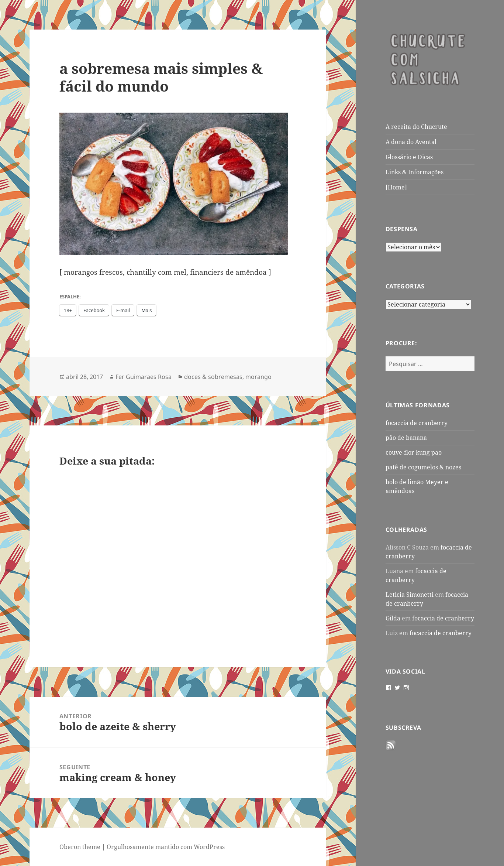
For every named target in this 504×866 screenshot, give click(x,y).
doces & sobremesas (213, 377)
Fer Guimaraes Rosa (144, 377)
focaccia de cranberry (417, 423)
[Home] (396, 187)
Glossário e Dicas (409, 157)
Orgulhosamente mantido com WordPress (166, 847)
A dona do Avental (411, 142)
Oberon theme (80, 847)
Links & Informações (415, 172)
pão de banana (406, 438)
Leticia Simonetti (410, 595)
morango (258, 377)
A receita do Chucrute (416, 127)
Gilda (393, 618)
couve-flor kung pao (414, 452)
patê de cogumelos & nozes (423, 467)
